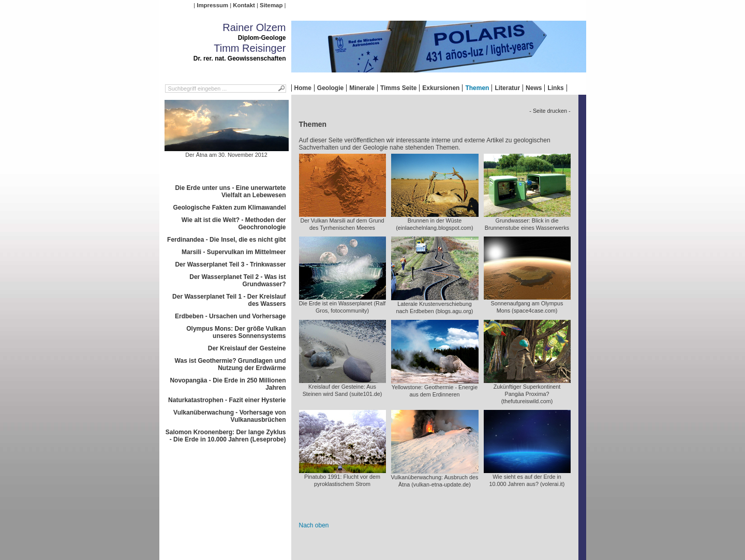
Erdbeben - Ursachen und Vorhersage (230, 316)
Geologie (330, 88)
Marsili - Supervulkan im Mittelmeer (234, 252)
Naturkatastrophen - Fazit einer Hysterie (227, 400)
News (534, 88)
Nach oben (314, 525)
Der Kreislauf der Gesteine (247, 348)
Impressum (212, 5)
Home (303, 88)
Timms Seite (398, 88)
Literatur (507, 88)
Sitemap (271, 5)
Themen (477, 88)
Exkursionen (441, 88)
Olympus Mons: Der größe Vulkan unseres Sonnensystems (236, 332)
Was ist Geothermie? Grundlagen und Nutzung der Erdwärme (230, 364)
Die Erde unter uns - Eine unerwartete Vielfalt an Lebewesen (230, 191)
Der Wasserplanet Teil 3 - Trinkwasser (230, 264)
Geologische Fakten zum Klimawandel (229, 208)
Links (555, 88)
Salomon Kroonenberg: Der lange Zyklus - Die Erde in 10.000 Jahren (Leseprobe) (226, 436)
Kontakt (244, 5)
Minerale (362, 88)
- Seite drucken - (550, 111)
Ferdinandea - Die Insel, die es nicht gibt (226, 240)
